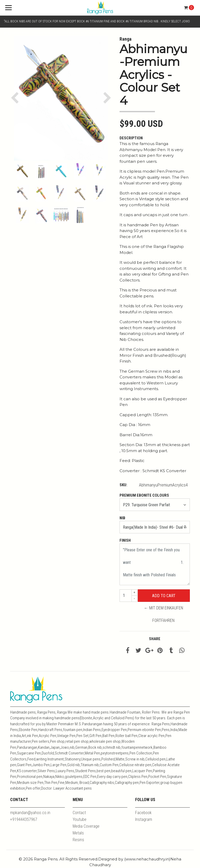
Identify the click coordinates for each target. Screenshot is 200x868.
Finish (125, 540)
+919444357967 (24, 819)
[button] (16, 98)
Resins (78, 840)
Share (155, 639)
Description (131, 138)
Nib (122, 518)
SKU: (123, 485)
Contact (79, 813)
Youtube (80, 819)
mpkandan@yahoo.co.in (30, 813)
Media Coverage (86, 826)
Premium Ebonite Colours (144, 495)
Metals (78, 833)
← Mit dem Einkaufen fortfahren (164, 614)
